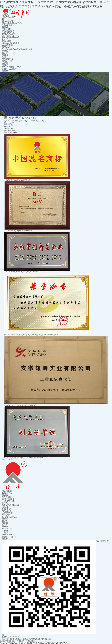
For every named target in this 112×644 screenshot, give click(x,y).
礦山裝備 (5, 55)
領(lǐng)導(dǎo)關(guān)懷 (11, 37)
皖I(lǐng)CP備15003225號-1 (42, 639)
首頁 (21, 121)
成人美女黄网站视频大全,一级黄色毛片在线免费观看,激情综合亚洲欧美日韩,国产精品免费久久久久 (34, 643)
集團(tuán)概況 (7, 25)
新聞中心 (5, 35)
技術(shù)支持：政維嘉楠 (11, 637)
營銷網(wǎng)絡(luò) (9, 69)
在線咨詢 (5, 71)
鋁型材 (4, 53)
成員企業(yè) (7, 43)
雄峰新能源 (6, 47)
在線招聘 (5, 65)
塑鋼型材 (5, 51)
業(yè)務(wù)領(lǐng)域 (10, 49)
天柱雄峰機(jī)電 (8, 45)
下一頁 (7, 460)
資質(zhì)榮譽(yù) (8, 31)
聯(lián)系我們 (7, 67)
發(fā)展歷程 (6, 29)
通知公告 (5, 39)
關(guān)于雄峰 (7, 23)
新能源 (4, 57)
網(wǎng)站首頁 (7, 21)
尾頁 (11, 460)
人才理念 (5, 63)
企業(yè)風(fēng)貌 (8, 33)
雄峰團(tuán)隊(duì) (9, 61)
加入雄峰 (5, 59)
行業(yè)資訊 (7, 41)
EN (3, 19)
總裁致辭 (5, 27)
